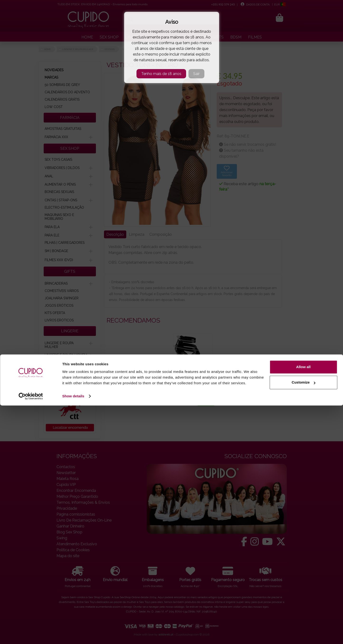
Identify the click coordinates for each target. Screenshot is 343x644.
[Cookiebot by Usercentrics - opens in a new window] (31, 635)
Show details (73, 635)
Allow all (303, 605)
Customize (304, 621)
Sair (196, 74)
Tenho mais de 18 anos (161, 74)
